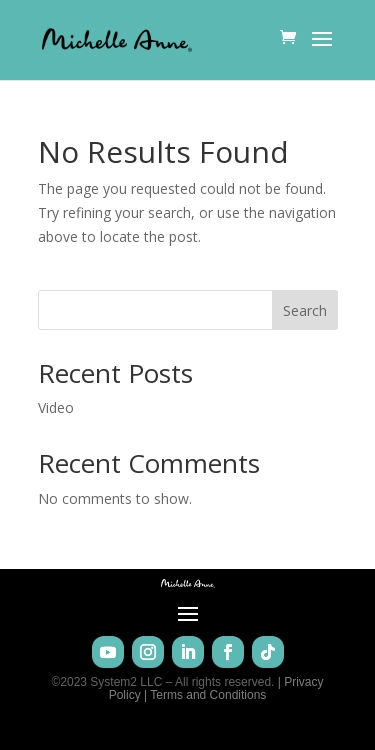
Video (56, 407)
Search (305, 310)
